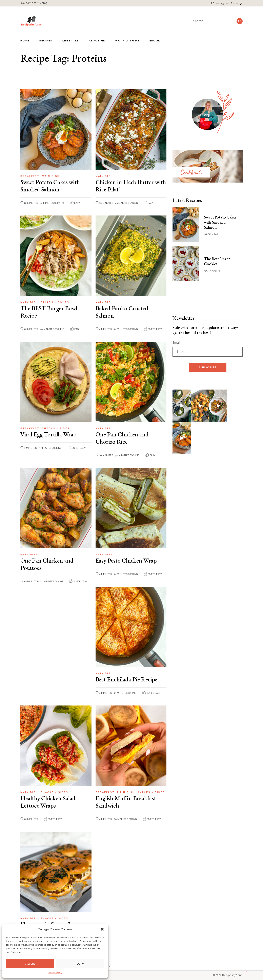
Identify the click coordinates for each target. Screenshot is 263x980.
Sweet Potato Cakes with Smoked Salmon (50, 186)
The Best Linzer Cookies (217, 261)
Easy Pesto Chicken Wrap (126, 560)
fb (213, 3)
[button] (102, 929)
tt (233, 3)
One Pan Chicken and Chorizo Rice (122, 438)
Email (176, 343)
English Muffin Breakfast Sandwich (126, 802)
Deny (80, 964)
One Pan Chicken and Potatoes (47, 564)
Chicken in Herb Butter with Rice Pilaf (131, 186)
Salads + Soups (55, 302)
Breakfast (31, 176)
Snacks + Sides (56, 428)
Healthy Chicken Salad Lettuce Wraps (48, 802)
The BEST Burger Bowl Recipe (49, 312)
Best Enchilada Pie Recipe (127, 679)
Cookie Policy (55, 973)
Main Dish (51, 176)
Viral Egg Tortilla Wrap (48, 434)
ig (223, 3)
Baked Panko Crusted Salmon (122, 312)
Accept (30, 964)
